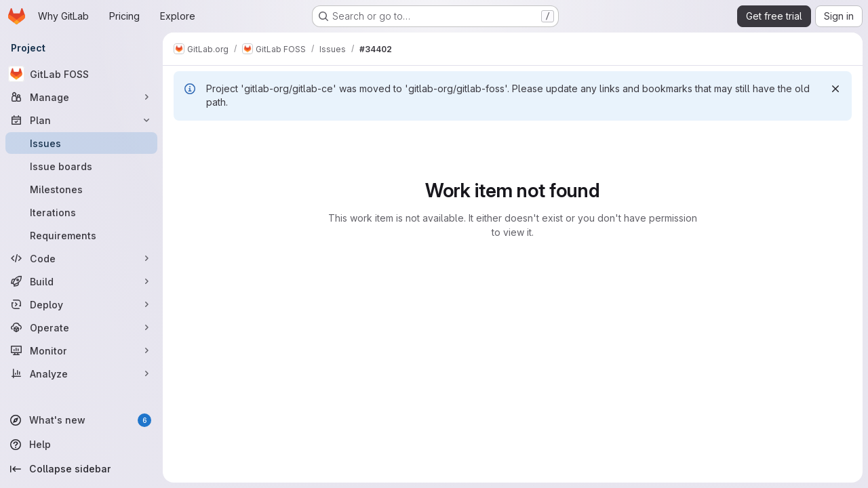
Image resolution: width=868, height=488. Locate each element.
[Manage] (81, 97)
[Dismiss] (835, 89)
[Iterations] (81, 212)
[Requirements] (81, 235)
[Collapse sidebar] (81, 469)
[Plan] (81, 120)
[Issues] (81, 143)
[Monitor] (81, 350)
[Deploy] (81, 304)
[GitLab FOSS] (81, 74)
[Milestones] (81, 189)
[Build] (81, 281)
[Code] (81, 258)
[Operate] (81, 327)
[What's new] (81, 420)
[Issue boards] (81, 166)
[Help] (81, 445)
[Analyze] (81, 373)
